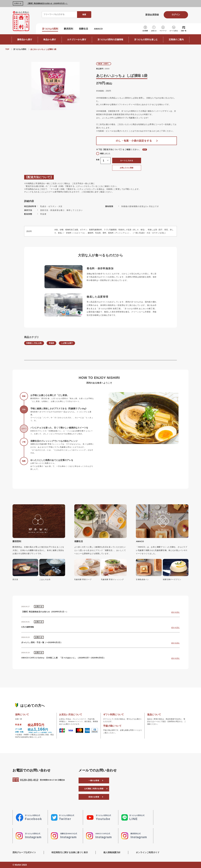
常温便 (51, 343)
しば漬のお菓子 (67, 343)
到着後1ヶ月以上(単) (34, 343)
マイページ (163, 31)
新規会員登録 (152, 15)
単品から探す (50, 40)
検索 (84, 15)
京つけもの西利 (50, 29)
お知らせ (154, 31)
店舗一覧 (184, 31)
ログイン (176, 15)
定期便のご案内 (176, 40)
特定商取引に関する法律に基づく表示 (70, 852)
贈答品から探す (25, 40)
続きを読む (176, 612)
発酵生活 (83, 29)
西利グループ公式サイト (24, 852)
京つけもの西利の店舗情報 (110, 40)
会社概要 (145, 31)
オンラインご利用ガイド (148, 852)
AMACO (98, 29)
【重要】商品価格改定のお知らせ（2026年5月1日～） (48, 3)
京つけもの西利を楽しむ (146, 40)
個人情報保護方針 (112, 852)
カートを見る (174, 31)
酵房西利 (68, 29)
